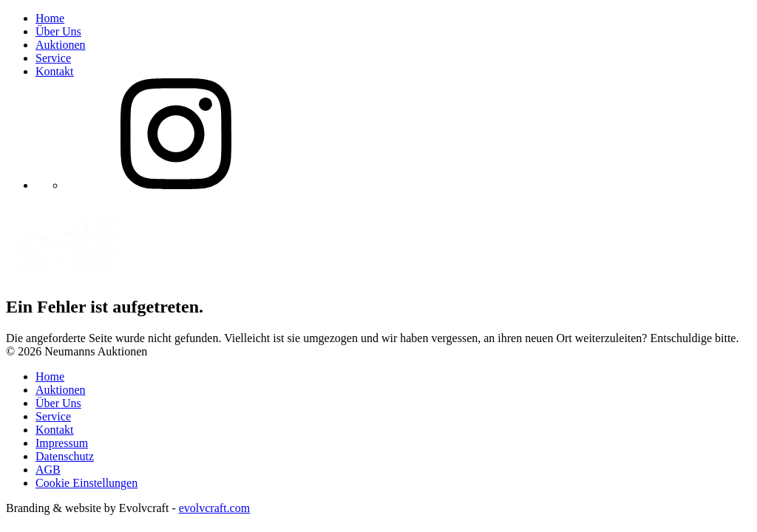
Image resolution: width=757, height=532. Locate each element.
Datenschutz (65, 456)
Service (53, 58)
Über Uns (58, 31)
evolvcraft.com (214, 508)
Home (50, 18)
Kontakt (55, 71)
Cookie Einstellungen (86, 483)
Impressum (62, 443)
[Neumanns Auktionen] (193, 275)
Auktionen (61, 45)
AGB (48, 470)
